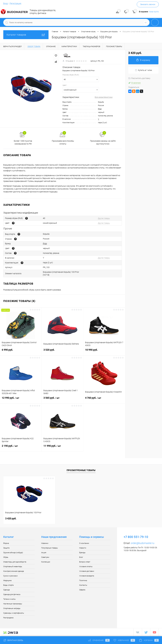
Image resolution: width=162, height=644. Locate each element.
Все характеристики (104, 97)
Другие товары (104, 218)
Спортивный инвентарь (13, 566)
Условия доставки (87, 571)
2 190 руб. (21, 448)
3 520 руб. (62, 351)
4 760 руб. (104, 400)
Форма (6, 543)
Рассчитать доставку (139, 78)
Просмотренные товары (81, 470)
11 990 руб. (62, 448)
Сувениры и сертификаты (14, 613)
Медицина (7, 580)
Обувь (6, 557)
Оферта (82, 590)
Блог (81, 557)
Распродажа (8, 618)
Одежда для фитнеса (12, 594)
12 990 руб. (21, 400)
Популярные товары (50, 548)
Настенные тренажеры (13, 604)
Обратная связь (13, 640)
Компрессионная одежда (14, 571)
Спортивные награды (12, 608)
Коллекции (46, 562)
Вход (5, 3)
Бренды (82, 553)
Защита (6, 548)
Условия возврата (87, 576)
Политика (83, 580)
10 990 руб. (104, 351)
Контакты (83, 585)
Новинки (45, 543)
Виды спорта (8, 585)
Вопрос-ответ (85, 562)
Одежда (7, 590)
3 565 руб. (62, 400)
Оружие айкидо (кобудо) (13, 553)
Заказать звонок (148, 4)
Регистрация (15, 3)
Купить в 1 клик (143, 70)
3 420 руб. (11, 518)
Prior (100, 109)
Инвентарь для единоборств (15, 562)
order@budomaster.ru (143, 543)
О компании (84, 543)
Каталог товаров (26, 35)
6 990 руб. (21, 351)
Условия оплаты (86, 566)
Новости (83, 548)
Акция (44, 553)
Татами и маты (9, 599)
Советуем (45, 557)
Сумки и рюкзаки (10, 576)
